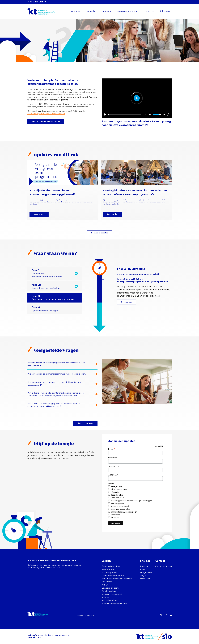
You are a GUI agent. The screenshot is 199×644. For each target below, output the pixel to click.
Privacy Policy (90, 615)
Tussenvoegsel (114, 466)
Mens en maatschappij (120, 506)
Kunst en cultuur (117, 498)
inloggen (165, 11)
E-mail (112, 449)
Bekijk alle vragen (85, 423)
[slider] (124, 115)
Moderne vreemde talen (120, 509)
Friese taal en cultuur (119, 489)
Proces (143, 569)
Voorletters (113, 458)
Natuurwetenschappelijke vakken (124, 512)
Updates (144, 566)
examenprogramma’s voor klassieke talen (46, 114)
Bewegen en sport (118, 486)
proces (105, 11)
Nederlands (115, 515)
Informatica (115, 492)
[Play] (105, 114)
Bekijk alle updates (100, 233)
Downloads (145, 579)
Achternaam (113, 475)
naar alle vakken (37, 2)
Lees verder (39, 214)
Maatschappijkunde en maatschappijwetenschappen (132, 501)
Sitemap (80, 615)
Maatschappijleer (117, 503)
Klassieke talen (117, 495)
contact (148, 11)
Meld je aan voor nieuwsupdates (46, 121)
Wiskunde (115, 518)
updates (76, 11)
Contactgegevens (164, 566)
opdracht (91, 11)
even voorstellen (126, 11)
